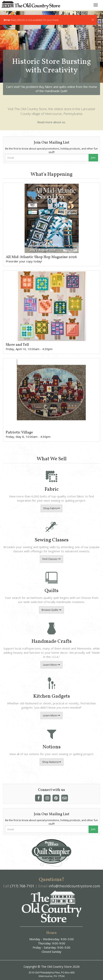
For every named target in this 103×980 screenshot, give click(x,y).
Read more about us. (51, 122)
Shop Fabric (51, 508)
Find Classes (51, 559)
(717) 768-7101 (22, 886)
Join (93, 157)
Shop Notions (52, 762)
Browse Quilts (51, 610)
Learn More (51, 665)
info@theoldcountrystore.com (74, 886)
